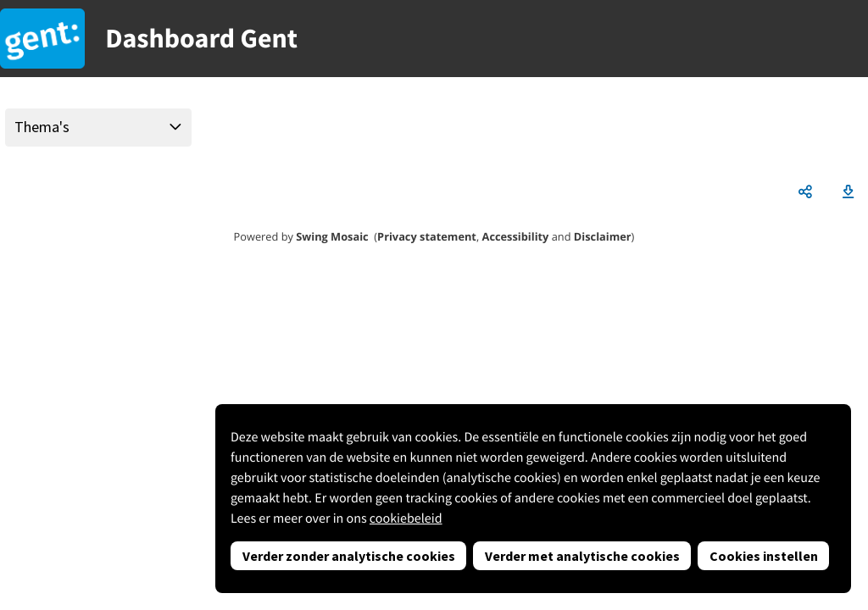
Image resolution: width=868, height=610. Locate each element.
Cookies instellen (764, 556)
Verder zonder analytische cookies (349, 556)
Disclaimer (603, 236)
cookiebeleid (406, 518)
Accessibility (516, 236)
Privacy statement (427, 236)
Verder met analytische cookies (582, 556)
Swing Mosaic (332, 236)
